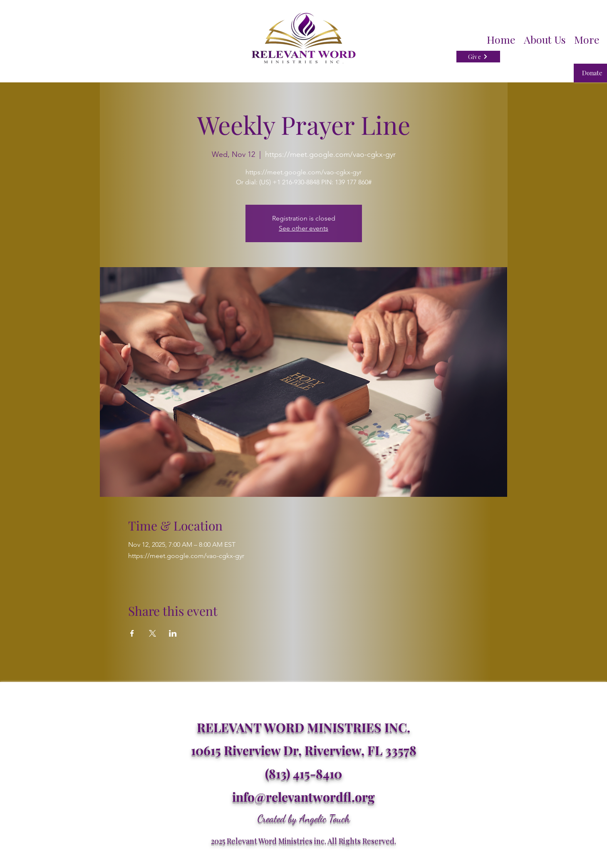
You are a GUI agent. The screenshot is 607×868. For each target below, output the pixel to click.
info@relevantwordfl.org (303, 797)
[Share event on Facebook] (132, 633)
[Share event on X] (152, 633)
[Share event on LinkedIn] (173, 633)
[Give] (478, 57)
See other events (303, 228)
